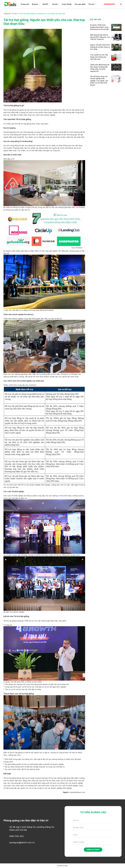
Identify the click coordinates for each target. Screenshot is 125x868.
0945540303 (109, 4)
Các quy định (80, 4)
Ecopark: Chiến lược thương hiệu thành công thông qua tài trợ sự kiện (100, 27)
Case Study (67, 4)
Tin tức (91, 4)
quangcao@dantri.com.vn (22, 842)
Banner (35, 4)
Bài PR (45, 4)
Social (55, 4)
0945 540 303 (16, 836)
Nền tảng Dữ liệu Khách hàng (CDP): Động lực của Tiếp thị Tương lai (100, 37)
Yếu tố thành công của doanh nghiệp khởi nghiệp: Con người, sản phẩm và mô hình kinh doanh (99, 81)
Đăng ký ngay (93, 850)
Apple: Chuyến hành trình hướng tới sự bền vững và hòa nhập (100, 47)
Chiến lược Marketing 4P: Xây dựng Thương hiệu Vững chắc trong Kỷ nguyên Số (100, 68)
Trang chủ (25, 4)
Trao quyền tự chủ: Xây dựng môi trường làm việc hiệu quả (99, 57)
